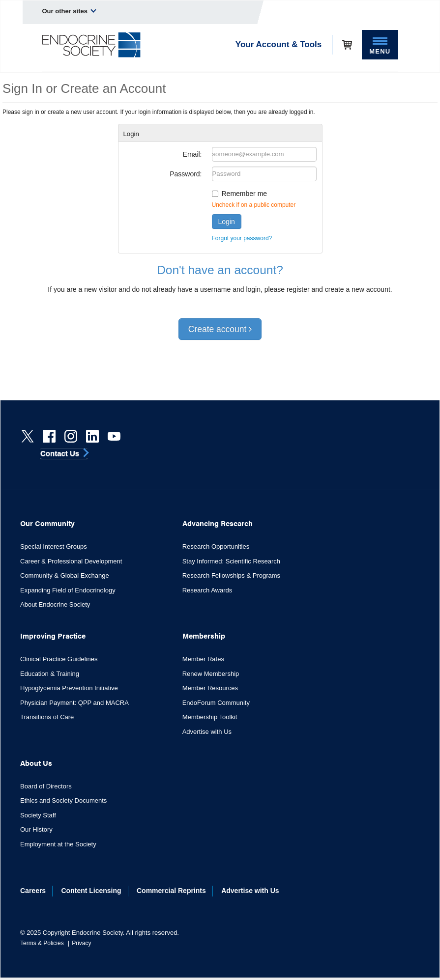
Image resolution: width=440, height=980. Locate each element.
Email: (192, 154)
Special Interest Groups (54, 546)
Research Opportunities (216, 546)
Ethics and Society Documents (63, 800)
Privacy (81, 943)
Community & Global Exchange (65, 575)
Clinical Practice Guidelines (59, 659)
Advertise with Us (207, 732)
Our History (36, 829)
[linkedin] (92, 436)
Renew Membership (211, 674)
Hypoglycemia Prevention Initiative (69, 688)
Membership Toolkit (210, 717)
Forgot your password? (242, 238)
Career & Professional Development (71, 561)
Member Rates (203, 659)
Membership (204, 635)
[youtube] (114, 436)
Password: (186, 174)
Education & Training (50, 674)
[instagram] (71, 436)
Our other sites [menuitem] (69, 11)
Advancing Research (218, 523)
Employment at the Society (58, 844)
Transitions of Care (47, 717)
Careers (33, 891)
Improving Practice (53, 635)
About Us (36, 763)
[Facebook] (49, 436)
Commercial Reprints (171, 891)
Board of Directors (46, 786)
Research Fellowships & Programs (231, 575)
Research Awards (207, 590)
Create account (220, 329)
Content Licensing (91, 891)
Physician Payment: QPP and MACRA (74, 703)
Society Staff (38, 815)
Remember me (245, 194)
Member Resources (210, 688)
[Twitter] (28, 436)
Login (227, 222)
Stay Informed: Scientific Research (231, 561)
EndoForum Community (216, 703)
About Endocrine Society (55, 604)
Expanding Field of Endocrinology (68, 590)
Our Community (47, 523)
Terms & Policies (42, 943)
